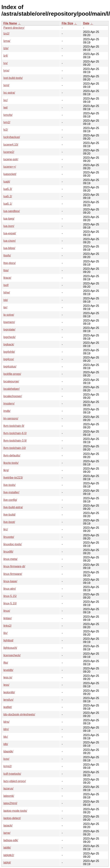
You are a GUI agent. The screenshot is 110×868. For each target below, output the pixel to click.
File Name (10, 23)
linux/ (7, 611)
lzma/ (7, 41)
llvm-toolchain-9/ (14, 426)
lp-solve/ (9, 315)
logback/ (9, 344)
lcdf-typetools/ (12, 774)
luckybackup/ (12, 137)
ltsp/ (6, 270)
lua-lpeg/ (9, 219)
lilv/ (5, 633)
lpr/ (5, 307)
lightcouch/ (10, 648)
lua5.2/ (8, 196)
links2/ (7, 626)
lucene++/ (10, 167)
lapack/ (8, 825)
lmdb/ (7, 411)
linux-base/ (10, 581)
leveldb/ (8, 670)
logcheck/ (9, 337)
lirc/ (6, 529)
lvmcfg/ (8, 115)
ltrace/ (7, 278)
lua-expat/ (10, 233)
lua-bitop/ (9, 248)
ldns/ (6, 722)
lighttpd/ (8, 640)
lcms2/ (8, 766)
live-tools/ (9, 485)
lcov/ (6, 759)
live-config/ (10, 500)
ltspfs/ (7, 255)
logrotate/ (9, 329)
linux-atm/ (10, 589)
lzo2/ (6, 34)
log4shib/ (9, 352)
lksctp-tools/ (11, 463)
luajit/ (7, 182)
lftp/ (6, 663)
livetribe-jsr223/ (13, 478)
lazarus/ (8, 788)
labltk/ (7, 848)
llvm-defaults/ (12, 455)
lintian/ (8, 618)
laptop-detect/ (12, 818)
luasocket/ (10, 174)
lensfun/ (8, 700)
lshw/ (7, 292)
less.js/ (8, 677)
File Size (67, 23)
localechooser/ (13, 396)
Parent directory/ (14, 28)
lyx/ (6, 63)
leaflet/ (8, 707)
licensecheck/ (12, 655)
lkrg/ (6, 470)
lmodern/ (9, 404)
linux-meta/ (10, 559)
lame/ (7, 833)
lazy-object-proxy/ (15, 781)
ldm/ (6, 729)
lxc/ (6, 100)
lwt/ (6, 108)
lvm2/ (7, 122)
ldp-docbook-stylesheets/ (19, 714)
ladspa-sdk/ (11, 840)
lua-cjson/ (9, 241)
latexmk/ (9, 796)
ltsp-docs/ (9, 263)
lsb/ (6, 300)
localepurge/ (11, 381)
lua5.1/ (8, 204)
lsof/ (6, 285)
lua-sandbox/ (12, 211)
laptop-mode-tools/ (15, 811)
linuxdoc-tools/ (13, 544)
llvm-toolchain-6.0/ (15, 433)
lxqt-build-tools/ (13, 78)
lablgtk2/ (9, 855)
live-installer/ (11, 492)
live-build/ (9, 515)
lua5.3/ (8, 189)
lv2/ (6, 130)
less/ (6, 685)
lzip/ (6, 48)
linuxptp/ (9, 537)
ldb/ (6, 744)
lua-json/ (9, 226)
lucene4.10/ (11, 145)
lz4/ (6, 56)
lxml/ (6, 85)
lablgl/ (7, 863)
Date (86, 23)
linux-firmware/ (13, 574)
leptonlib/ (9, 692)
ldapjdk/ (8, 751)
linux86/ (8, 552)
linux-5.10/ (10, 603)
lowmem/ (9, 322)
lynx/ (6, 71)
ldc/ (6, 737)
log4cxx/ (9, 359)
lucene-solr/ (11, 159)
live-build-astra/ (13, 507)
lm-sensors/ (11, 418)
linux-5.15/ (10, 596)
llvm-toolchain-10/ (15, 448)
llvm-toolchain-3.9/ (15, 441)
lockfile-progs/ (12, 374)
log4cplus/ (10, 367)
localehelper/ (12, 389)
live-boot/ (9, 522)
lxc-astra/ (9, 93)
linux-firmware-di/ (14, 566)
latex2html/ (10, 803)
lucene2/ (9, 152)
